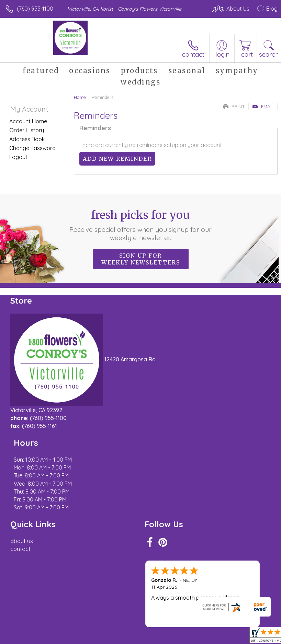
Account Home (28, 121)
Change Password (32, 148)
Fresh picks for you (140, 225)
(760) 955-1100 (35, 9)
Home (80, 97)
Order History (27, 130)
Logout (18, 157)
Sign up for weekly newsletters (141, 259)
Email (263, 106)
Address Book (27, 139)
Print (234, 106)
